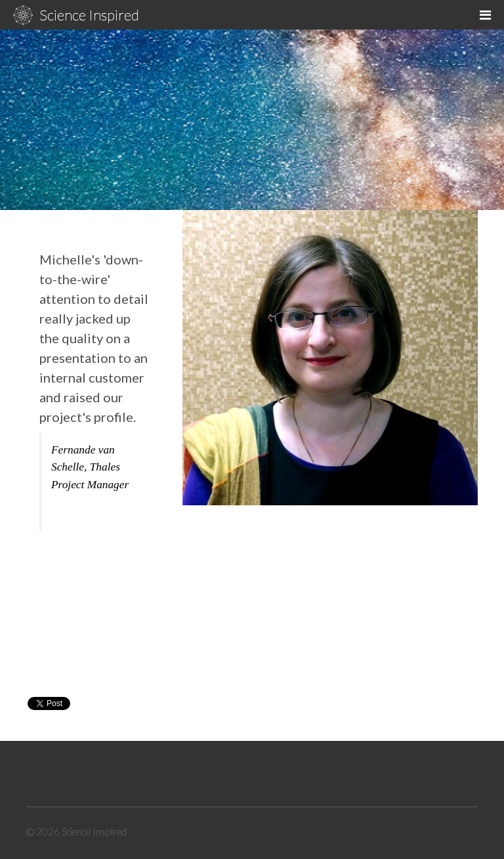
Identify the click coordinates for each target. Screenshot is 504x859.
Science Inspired (89, 15)
